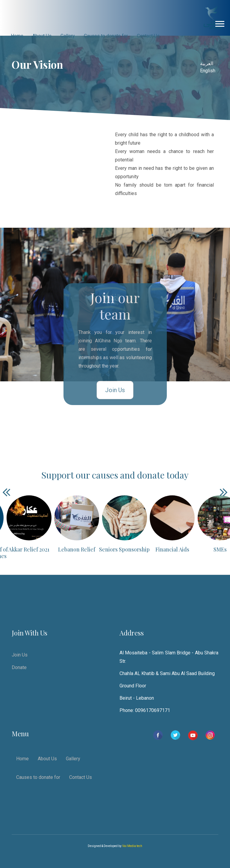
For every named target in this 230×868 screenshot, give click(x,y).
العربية (207, 63)
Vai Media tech (132, 846)
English (208, 71)
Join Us (115, 390)
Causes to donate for (106, 36)
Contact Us (148, 36)
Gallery (68, 36)
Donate (19, 667)
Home (17, 36)
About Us (42, 36)
